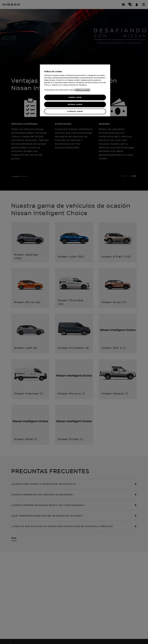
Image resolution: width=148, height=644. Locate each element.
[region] (75, 90)
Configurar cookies (75, 111)
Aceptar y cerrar (75, 97)
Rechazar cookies (75, 104)
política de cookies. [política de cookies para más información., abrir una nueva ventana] (83, 90)
